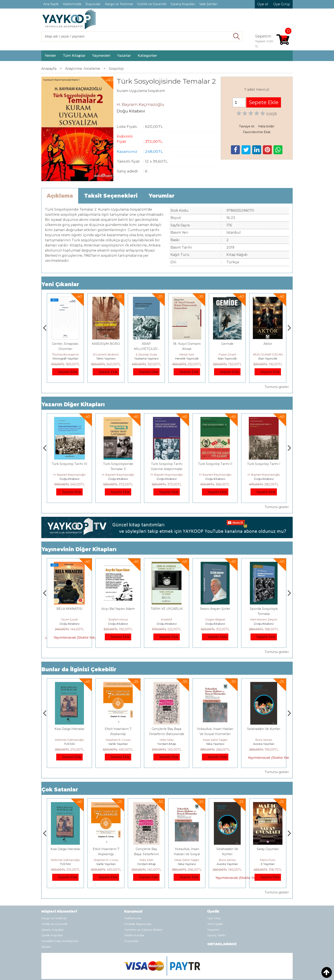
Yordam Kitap (215, 744)
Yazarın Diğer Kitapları (73, 404)
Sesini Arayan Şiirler (264, 609)
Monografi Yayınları (106, 358)
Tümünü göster (277, 387)
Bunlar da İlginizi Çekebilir (79, 669)
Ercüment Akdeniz (146, 354)
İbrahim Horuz (167, 619)
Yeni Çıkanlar (60, 284)
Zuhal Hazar (66, 354)
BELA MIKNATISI (118, 609)
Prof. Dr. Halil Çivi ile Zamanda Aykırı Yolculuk (69, 469)
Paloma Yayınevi (65, 358)
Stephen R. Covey (167, 740)
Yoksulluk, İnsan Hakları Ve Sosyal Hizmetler (227, 854)
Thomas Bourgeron (106, 354)
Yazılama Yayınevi (187, 358)
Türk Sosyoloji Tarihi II (264, 464)
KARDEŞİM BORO (146, 344)
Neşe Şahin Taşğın (264, 740)
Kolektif (215, 619)
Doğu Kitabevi (70, 479)
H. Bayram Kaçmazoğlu (70, 475)
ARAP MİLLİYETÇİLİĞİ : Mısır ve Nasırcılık (187, 349)
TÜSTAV (118, 744)
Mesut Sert (227, 354)
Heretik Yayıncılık (227, 358)
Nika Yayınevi (264, 744)
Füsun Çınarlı (268, 354)
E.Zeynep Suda (187, 354)
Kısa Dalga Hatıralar (118, 729)
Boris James (268, 860)
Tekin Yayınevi (146, 358)
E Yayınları (69, 744)
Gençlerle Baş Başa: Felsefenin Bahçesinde (187, 854)
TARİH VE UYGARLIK (215, 609)
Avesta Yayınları (268, 864)
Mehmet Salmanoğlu (118, 740)
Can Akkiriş (70, 619)
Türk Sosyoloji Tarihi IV (118, 464)
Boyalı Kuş (70, 729)
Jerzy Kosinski (70, 740)
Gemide (268, 344)
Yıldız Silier (215, 740)
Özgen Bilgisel (264, 619)
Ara (237, 36)
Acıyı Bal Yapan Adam (167, 609)
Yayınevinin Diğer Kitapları (79, 549)
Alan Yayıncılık (268, 358)
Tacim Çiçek (118, 619)
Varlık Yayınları (167, 744)
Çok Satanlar (60, 790)
